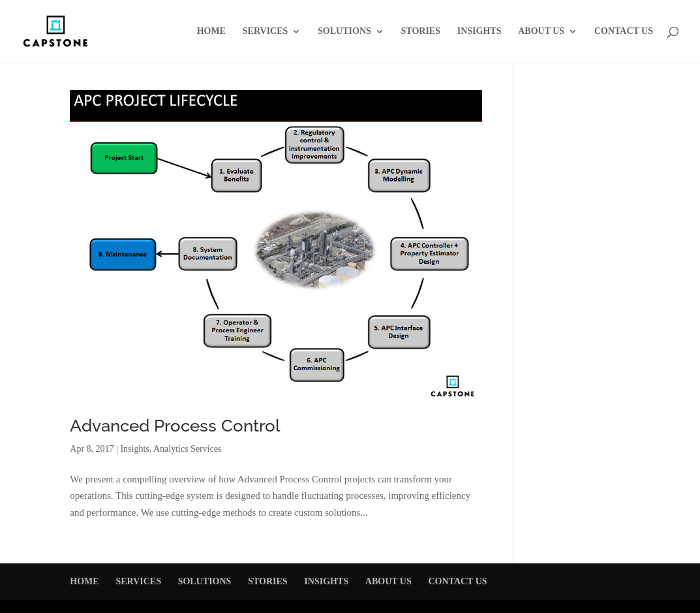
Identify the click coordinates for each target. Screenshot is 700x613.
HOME (211, 31)
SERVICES (266, 31)
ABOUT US (541, 31)
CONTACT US (624, 31)
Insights (134, 449)
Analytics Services (188, 449)
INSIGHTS (479, 31)
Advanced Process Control (175, 426)
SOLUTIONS (344, 31)
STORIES (421, 31)
